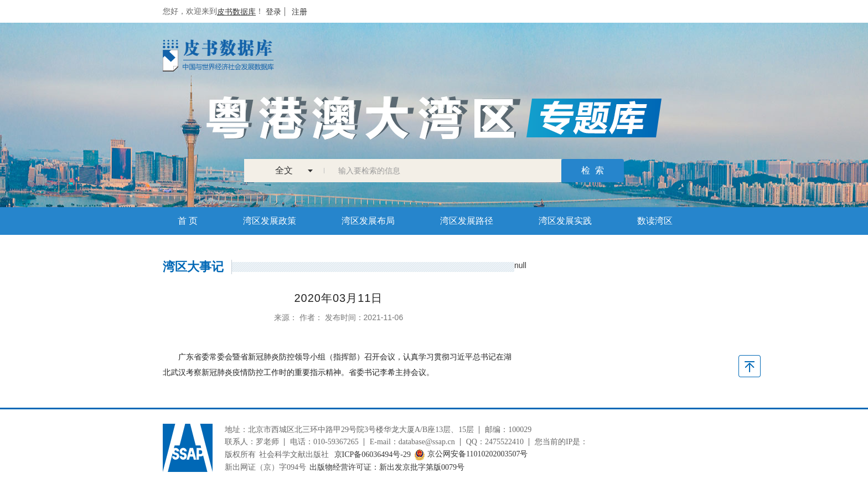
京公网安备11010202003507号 (471, 454)
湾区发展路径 (467, 221)
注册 (299, 12)
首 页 (188, 221)
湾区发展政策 (270, 221)
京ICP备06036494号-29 (373, 454)
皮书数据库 (236, 12)
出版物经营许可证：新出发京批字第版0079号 (387, 467)
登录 (273, 12)
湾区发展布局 (368, 221)
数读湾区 (655, 221)
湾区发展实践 (565, 221)
